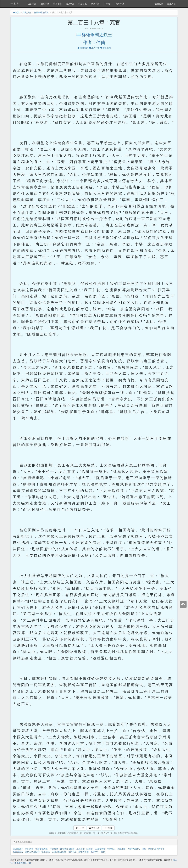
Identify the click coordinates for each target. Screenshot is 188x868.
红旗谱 (90, 849)
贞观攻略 (121, 849)
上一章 (80, 828)
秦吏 (103, 852)
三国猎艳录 (100, 849)
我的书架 (159, 4)
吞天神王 (72, 852)
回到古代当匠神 (32, 852)
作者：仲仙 (94, 42)
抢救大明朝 (83, 852)
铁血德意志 (18, 852)
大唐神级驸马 (134, 849)
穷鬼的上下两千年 (156, 849)
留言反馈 (105, 48)
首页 (16, 12)
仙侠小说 (45, 4)
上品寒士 (81, 849)
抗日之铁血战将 (59, 852)
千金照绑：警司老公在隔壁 (62, 849)
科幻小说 (83, 4)
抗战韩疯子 (18, 849)
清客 (144, 849)
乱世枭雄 (46, 852)
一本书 (14, 4)
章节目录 (94, 828)
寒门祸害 (29, 849)
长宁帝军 (95, 852)
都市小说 (57, 4)
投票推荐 (83, 48)
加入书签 (94, 48)
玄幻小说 (32, 4)
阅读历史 (171, 4)
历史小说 (70, 4)
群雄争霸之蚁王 (41, 12)
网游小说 (95, 4)
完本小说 (120, 4)
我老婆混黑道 (42, 849)
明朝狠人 (111, 849)
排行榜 (107, 4)
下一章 (108, 828)
